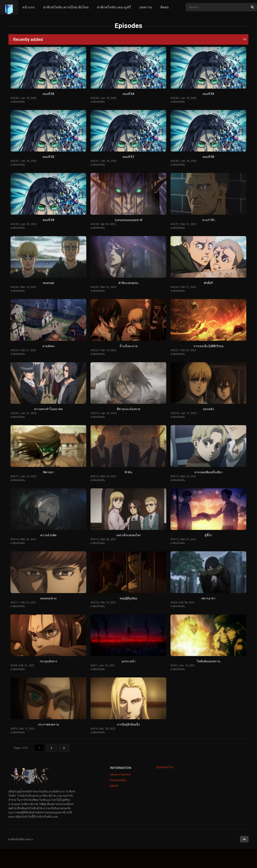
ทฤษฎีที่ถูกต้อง (128, 598)
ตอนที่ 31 (128, 157)
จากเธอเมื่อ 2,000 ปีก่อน (208, 346)
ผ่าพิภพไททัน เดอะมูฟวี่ (114, 7)
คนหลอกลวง (48, 598)
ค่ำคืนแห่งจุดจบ (128, 283)
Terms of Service (120, 775)
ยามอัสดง (49, 346)
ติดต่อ (165, 7)
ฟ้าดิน (128, 472)
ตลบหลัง (208, 409)
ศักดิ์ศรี (208, 283)
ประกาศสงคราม (49, 724)
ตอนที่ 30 (208, 157)
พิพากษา (48, 472)
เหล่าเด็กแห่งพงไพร (128, 535)
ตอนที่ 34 (128, 94)
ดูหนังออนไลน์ (165, 767)
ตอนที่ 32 (48, 157)
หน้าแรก (29, 7)
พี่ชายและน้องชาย (128, 409)
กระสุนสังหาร (49, 661)
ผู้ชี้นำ (208, 535)
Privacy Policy (118, 780)
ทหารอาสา (208, 598)
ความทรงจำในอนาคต (48, 409)
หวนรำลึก (208, 220)
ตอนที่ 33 (208, 94)
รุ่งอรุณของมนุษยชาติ (128, 220)
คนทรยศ (48, 283)
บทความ (146, 7)
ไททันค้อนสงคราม (208, 661)
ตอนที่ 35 (48, 94)
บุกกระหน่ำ (128, 661)
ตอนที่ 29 (48, 220)
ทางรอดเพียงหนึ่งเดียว (208, 472)
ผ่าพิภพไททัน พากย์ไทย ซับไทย (66, 7)
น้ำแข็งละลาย (128, 346)
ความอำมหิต (48, 535)
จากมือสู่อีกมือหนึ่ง (128, 724)
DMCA (114, 786)
